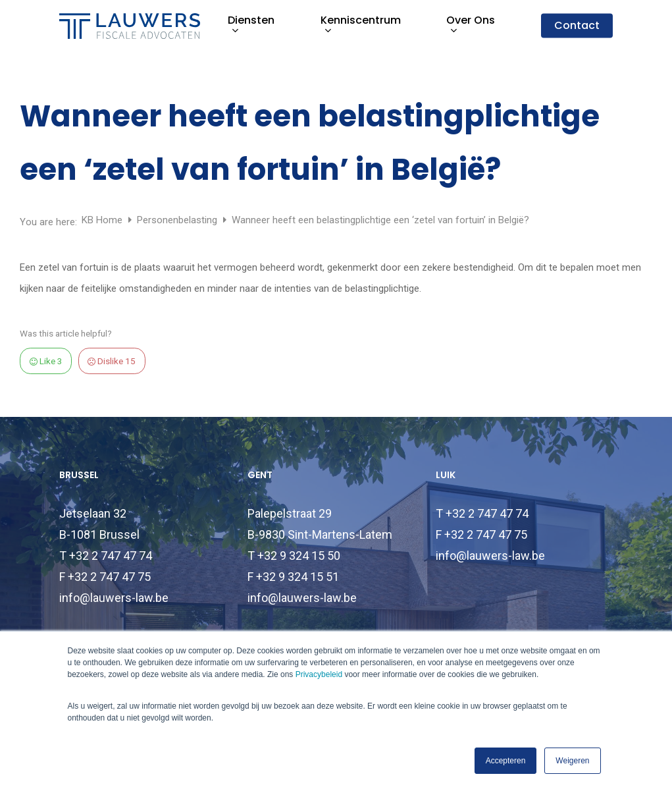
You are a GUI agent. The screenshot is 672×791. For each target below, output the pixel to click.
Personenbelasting (178, 220)
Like (46, 361)
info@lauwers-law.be (114, 598)
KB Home (103, 220)
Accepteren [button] (506, 761)
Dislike (112, 361)
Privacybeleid (319, 674)
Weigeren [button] (572, 761)
